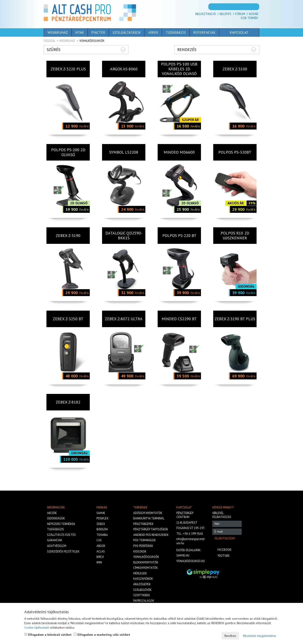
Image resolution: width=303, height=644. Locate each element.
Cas (99, 540)
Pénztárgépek (143, 524)
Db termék (249, 18)
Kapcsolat (239, 32)
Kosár (254, 14)
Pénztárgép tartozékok (151, 529)
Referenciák (204, 32)
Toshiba (102, 535)
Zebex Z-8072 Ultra (124, 319)
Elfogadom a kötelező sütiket (48, 635)
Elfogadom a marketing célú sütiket (102, 635)
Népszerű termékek (61, 524)
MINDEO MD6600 (179, 152)
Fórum (240, 14)
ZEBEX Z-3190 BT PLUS (235, 319)
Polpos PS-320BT (235, 152)
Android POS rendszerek (151, 535)
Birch (100, 557)
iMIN (99, 562)
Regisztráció (206, 14)
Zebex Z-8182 (68, 402)
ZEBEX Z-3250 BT (68, 319)
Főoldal (49, 41)
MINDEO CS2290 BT (179, 319)
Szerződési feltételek (63, 551)
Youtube (224, 556)
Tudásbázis (176, 32)
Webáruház (58, 32)
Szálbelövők (142, 590)
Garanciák (55, 540)
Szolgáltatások (127, 32)
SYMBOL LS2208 (124, 152)
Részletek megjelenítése (259, 636)
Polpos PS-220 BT (179, 235)
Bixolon (102, 529)
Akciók (52, 513)
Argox (101, 546)
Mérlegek (140, 573)
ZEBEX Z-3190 (68, 235)
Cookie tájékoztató (37, 627)
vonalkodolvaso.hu (191, 561)
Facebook (225, 550)
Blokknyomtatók (146, 562)
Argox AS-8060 (124, 69)
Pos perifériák (143, 546)
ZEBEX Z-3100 (235, 69)
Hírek (153, 32)
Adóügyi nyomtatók (148, 513)
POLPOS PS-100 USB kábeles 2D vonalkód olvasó (179, 69)
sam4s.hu (183, 555)
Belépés (226, 14)
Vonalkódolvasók (146, 557)
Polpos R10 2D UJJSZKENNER (235, 235)
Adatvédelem (57, 546)
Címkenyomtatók (146, 568)
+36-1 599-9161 (193, 534)
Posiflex (102, 518)
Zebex (101, 524)
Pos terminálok (145, 540)
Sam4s (101, 513)
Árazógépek (142, 584)
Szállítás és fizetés (61, 535)
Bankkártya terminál (149, 518)
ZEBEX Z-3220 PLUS (68, 69)
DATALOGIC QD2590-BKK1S (124, 235)
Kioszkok (140, 551)
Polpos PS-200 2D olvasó (68, 152)
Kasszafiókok (143, 579)
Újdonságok (56, 518)
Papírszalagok (144, 601)
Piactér (98, 32)
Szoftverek (142, 595)
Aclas (101, 551)
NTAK (80, 32)
